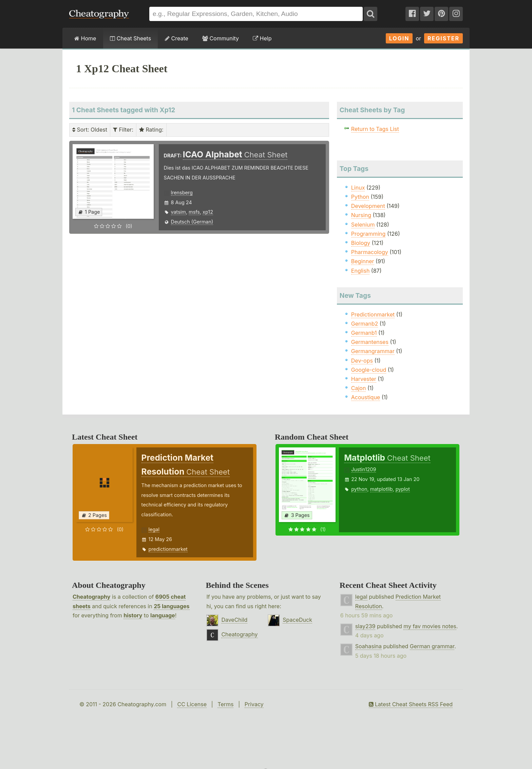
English (360, 271)
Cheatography (91, 597)
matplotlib (382, 489)
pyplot (403, 489)
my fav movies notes (430, 626)
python (359, 489)
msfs (194, 212)
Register (443, 38)
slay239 (365, 626)
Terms (225, 704)
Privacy (254, 704)
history (133, 615)
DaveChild (234, 620)
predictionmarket (168, 549)
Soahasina (368, 646)
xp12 (208, 212)
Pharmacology (370, 252)
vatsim (178, 212)
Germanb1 (364, 333)
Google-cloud (369, 370)
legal (154, 529)
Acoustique (366, 397)
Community (221, 38)
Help (262, 38)
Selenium (363, 225)
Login (399, 38)
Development (368, 206)
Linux (358, 188)
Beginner (363, 261)
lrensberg (182, 193)
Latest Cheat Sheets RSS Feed (411, 704)
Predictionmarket (373, 314)
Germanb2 (365, 324)
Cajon (359, 388)
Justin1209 (364, 469)
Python (360, 197)
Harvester (364, 379)
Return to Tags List (375, 129)
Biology (361, 243)
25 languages (172, 606)
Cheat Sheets (130, 38)
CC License (192, 704)
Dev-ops (362, 361)
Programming (368, 234)
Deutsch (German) (192, 222)
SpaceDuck (297, 620)
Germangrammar (373, 351)
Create (177, 38)
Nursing (361, 215)
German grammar (432, 646)
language (163, 615)
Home (85, 38)
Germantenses (370, 342)
